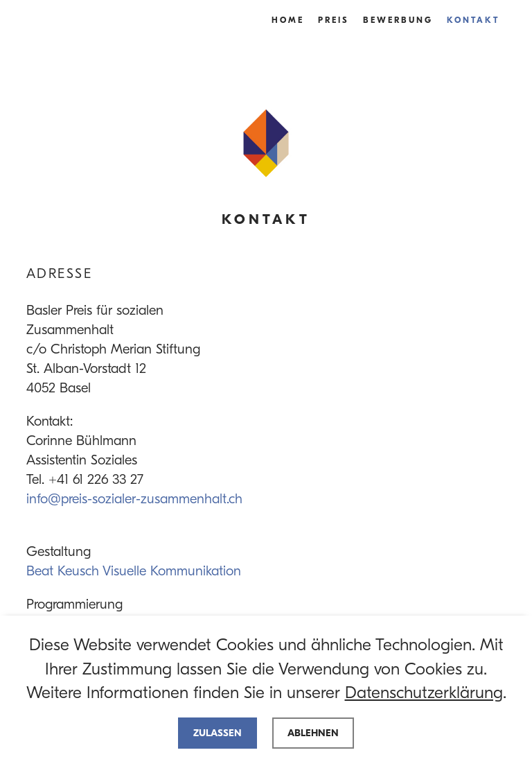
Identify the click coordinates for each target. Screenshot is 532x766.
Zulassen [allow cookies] (218, 733)
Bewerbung (398, 20)
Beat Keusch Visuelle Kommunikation (134, 571)
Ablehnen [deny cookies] (313, 733)
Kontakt (473, 20)
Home (288, 20)
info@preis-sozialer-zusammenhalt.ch (134, 499)
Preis (334, 20)
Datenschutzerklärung (424, 693)
